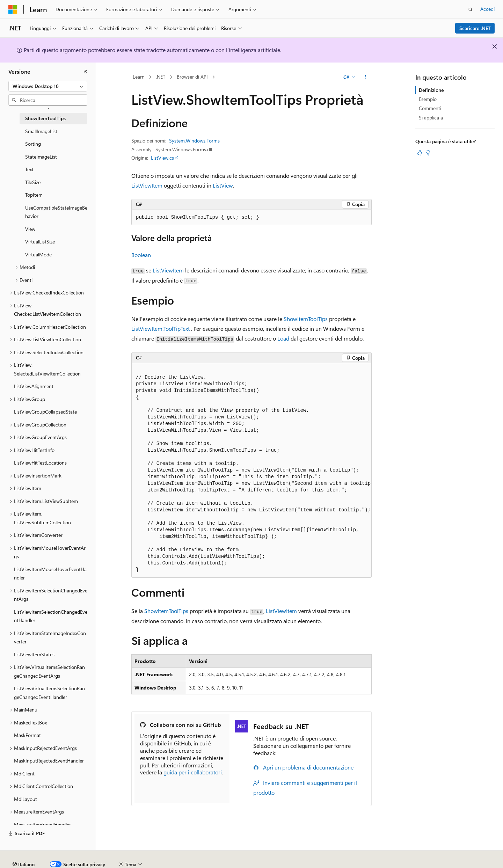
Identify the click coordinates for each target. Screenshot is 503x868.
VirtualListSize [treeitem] (40, 242)
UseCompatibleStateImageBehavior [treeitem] (56, 212)
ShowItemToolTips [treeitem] (45, 118)
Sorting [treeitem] (33, 144)
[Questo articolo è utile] (420, 153)
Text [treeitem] (29, 169)
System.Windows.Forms (194, 141)
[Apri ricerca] (471, 9)
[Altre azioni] (366, 77)
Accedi (487, 9)
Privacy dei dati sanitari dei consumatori (331, 862)
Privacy (268, 862)
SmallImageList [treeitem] (41, 131)
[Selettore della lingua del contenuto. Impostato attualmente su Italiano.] (24, 845)
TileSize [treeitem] (33, 182)
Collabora (241, 862)
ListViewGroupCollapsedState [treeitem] (45, 412)
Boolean (141, 255)
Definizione (431, 90)
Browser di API (192, 77)
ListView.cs (162, 158)
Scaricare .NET (475, 28)
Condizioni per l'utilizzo (412, 862)
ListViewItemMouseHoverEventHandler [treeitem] (50, 574)
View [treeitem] (30, 229)
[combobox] (48, 86)
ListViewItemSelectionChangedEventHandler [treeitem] (51, 616)
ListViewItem (147, 185)
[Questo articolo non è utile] (428, 153)
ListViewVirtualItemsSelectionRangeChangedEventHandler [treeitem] (49, 693)
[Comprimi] (86, 72)
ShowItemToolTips (306, 319)
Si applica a (431, 118)
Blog (213, 862)
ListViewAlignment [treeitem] (34, 386)
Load (283, 338)
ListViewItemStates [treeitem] (34, 654)
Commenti (430, 108)
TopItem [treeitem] (34, 195)
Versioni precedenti (179, 862)
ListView (223, 185)
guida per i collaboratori (193, 772)
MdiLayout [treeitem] (25, 799)
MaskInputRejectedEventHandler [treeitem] (49, 761)
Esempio (428, 99)
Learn (139, 77)
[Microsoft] (13, 9)
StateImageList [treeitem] (41, 157)
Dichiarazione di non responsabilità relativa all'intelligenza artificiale (79, 862)
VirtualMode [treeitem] (38, 254)
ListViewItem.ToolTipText (161, 329)
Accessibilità (458, 862)
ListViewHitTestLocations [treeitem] (40, 463)
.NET (161, 77)
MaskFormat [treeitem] (27, 735)
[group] (251, 471)
